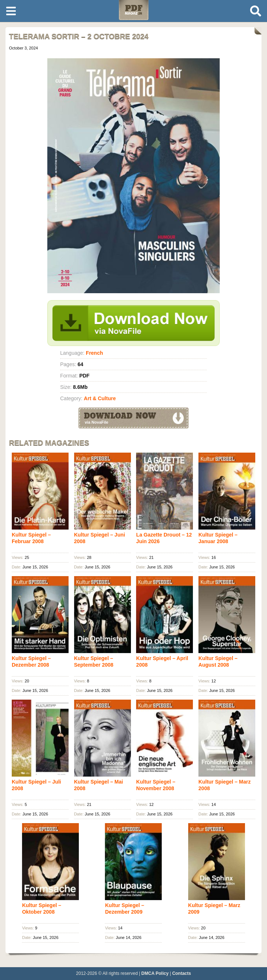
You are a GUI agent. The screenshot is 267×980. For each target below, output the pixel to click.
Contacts (181, 973)
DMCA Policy (155, 973)
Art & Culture (100, 398)
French (94, 353)
